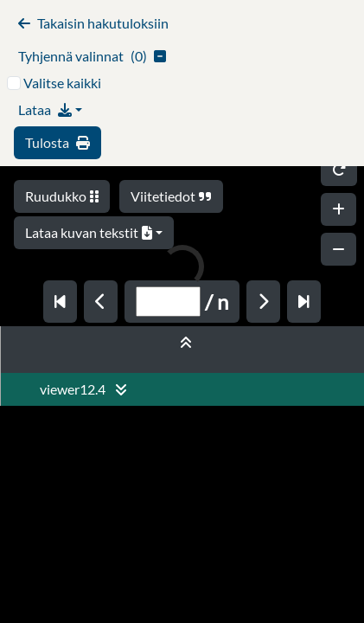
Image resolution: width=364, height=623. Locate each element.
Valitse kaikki (62, 83)
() (92, 56)
